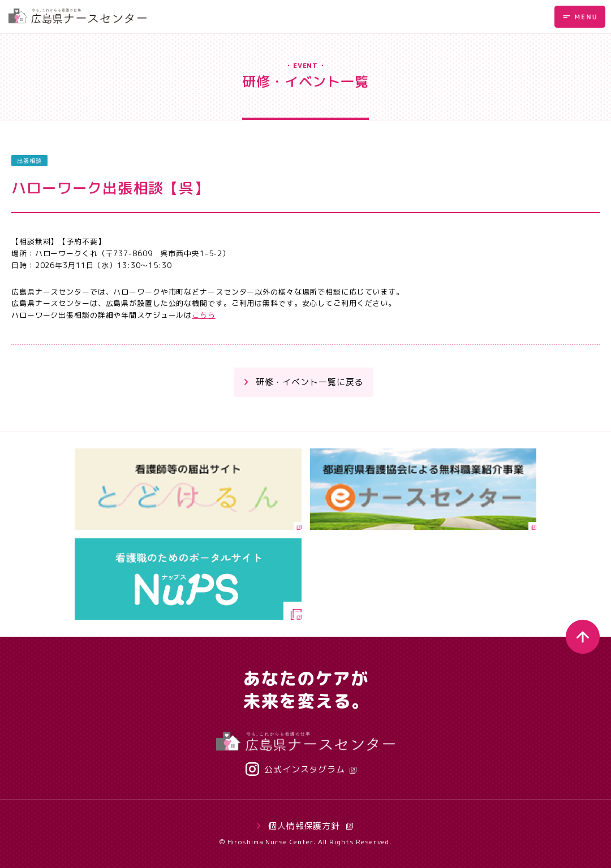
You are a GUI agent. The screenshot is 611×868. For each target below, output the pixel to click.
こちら (204, 315)
